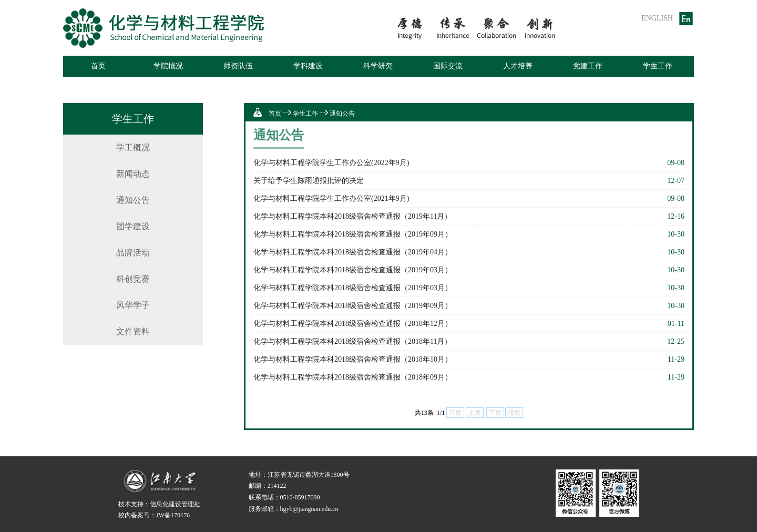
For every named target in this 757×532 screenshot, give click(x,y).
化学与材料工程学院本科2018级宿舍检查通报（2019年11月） (352, 216)
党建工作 (588, 66)
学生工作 (658, 66)
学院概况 (168, 66)
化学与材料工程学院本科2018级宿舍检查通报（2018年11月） (352, 341)
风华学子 (133, 305)
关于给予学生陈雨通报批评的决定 (309, 181)
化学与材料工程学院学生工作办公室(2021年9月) (331, 198)
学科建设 (308, 66)
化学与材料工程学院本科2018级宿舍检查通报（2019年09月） (353, 234)
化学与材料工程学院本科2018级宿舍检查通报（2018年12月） (353, 324)
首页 (98, 66)
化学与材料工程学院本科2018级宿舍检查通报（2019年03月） (353, 270)
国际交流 (448, 66)
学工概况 (133, 147)
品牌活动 (133, 253)
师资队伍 (238, 66)
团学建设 (133, 226)
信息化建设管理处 (175, 504)
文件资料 (133, 331)
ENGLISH (657, 18)
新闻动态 (133, 174)
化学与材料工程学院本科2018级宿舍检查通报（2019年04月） (353, 252)
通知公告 (133, 200)
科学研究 (378, 66)
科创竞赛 (133, 279)
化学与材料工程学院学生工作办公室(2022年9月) (331, 163)
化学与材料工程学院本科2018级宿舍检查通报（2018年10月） (353, 359)
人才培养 (518, 66)
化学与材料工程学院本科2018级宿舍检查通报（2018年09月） (353, 377)
